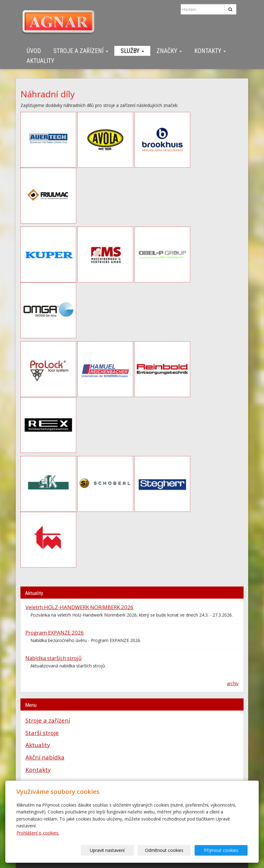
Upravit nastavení (122, 850)
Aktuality (40, 61)
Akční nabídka (45, 757)
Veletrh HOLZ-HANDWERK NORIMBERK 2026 (79, 607)
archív (233, 683)
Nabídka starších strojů (53, 658)
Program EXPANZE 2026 (55, 633)
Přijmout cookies (224, 850)
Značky (169, 51)
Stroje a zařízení (81, 51)
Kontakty (210, 51)
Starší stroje (42, 733)
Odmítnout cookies (173, 850)
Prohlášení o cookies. (38, 833)
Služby (132, 51)
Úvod (34, 51)
